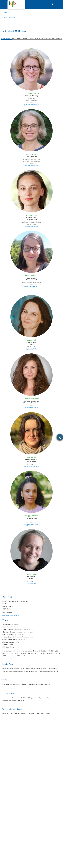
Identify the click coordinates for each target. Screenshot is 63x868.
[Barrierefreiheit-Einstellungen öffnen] (60, 437)
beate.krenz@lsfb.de (32, 166)
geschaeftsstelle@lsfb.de (31, 105)
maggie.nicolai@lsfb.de (32, 525)
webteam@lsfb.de (31, 583)
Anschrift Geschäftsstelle (10, 17)
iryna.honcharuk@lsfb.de (31, 466)
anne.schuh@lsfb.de (31, 226)
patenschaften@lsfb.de (31, 408)
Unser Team (7, 13)
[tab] (6, 38)
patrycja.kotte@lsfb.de (32, 349)
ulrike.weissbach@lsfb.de (31, 287)
